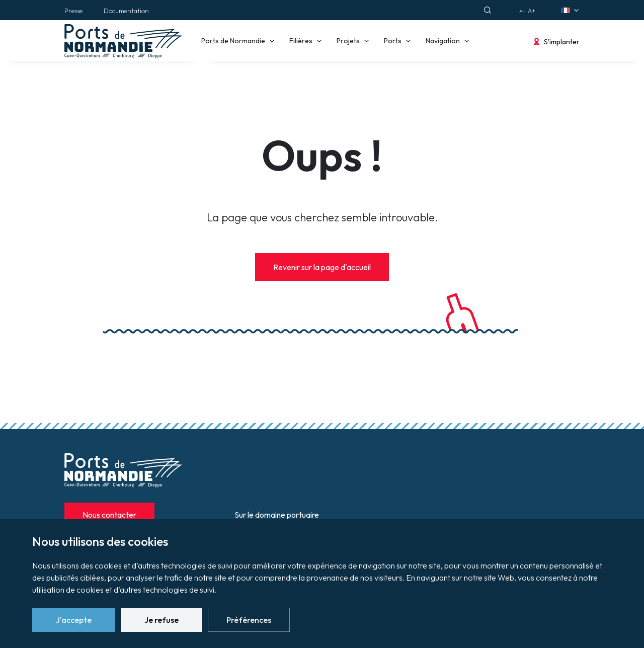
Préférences (249, 620)
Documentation (126, 11)
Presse (73, 11)
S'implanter (562, 42)
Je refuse (162, 620)
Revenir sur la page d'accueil (322, 267)
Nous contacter (109, 515)
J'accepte (74, 620)
